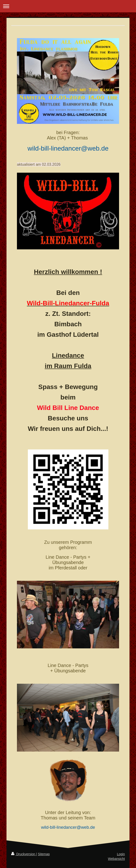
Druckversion (24, 854)
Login (121, 854)
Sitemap (44, 854)
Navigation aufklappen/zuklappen (68, 6)
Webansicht (116, 859)
